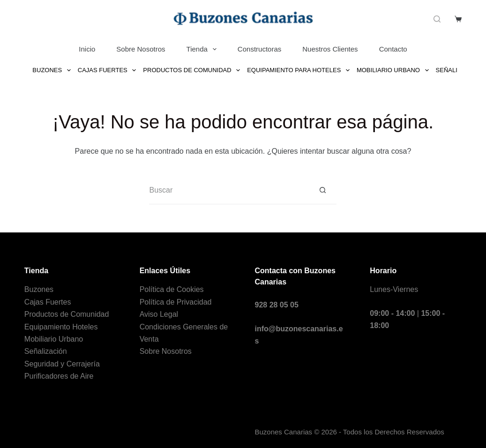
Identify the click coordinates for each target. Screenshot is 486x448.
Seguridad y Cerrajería (62, 364)
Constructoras (259, 49)
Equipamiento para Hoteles (300, 70)
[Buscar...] (229, 190)
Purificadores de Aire (59, 376)
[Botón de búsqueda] (322, 190)
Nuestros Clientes (330, 49)
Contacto (393, 49)
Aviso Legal (159, 314)
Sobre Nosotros (141, 49)
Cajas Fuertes (109, 70)
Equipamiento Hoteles (61, 327)
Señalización (46, 351)
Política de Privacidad (176, 302)
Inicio (87, 49)
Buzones (53, 70)
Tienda (203, 49)
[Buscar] (437, 19)
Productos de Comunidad (193, 70)
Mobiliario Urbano (394, 70)
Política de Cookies (172, 289)
